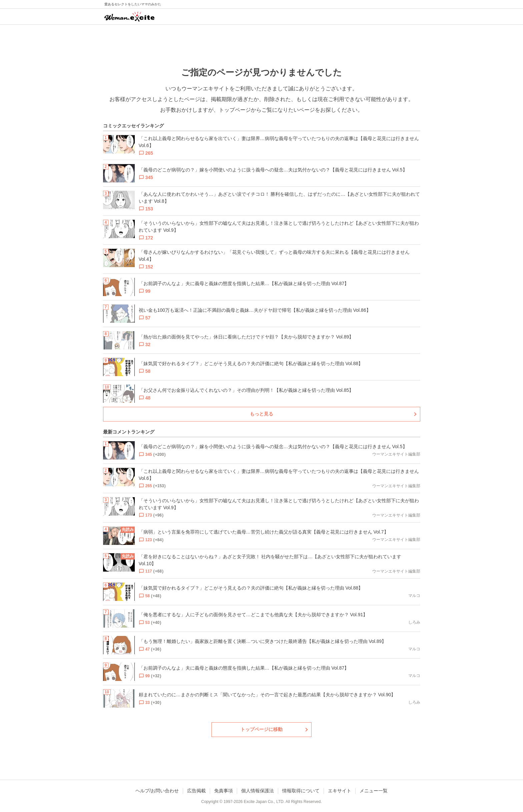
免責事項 (223, 791)
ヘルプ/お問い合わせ (157, 791)
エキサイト (340, 791)
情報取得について (301, 791)
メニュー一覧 (374, 791)
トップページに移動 (261, 729)
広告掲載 (196, 791)
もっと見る (261, 414)
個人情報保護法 (257, 791)
